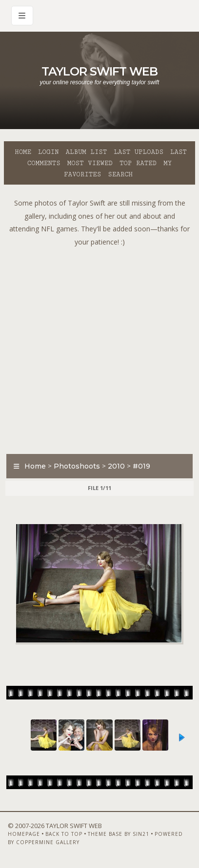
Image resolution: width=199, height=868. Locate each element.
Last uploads (139, 152)
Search (120, 174)
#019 (141, 466)
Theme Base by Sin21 (119, 834)
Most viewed (90, 163)
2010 (116, 466)
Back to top (64, 834)
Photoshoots (77, 466)
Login (48, 152)
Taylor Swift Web (99, 71)
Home (23, 152)
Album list (86, 152)
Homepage (24, 834)
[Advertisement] (99, 348)
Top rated (138, 163)
